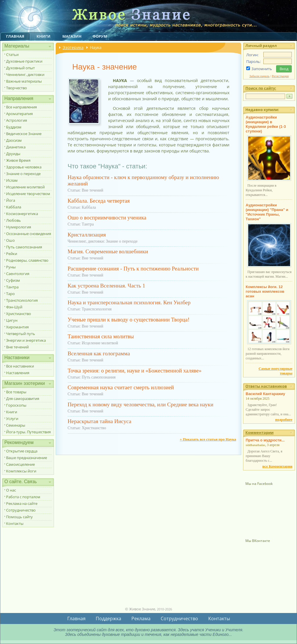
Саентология (18, 274)
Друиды (13, 154)
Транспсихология (22, 300)
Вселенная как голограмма (99, 353)
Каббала (14, 207)
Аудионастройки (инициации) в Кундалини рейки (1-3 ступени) (266, 124)
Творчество (17, 88)
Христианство (19, 314)
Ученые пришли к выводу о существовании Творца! (128, 320)
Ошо (10, 240)
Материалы (17, 46)
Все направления (21, 107)
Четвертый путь (21, 334)
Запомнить (262, 69)
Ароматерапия (19, 114)
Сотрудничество (21, 510)
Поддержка (108, 618)
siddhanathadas (255, 445)
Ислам (12, 180)
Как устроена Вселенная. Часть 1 (106, 286)
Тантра (12, 287)
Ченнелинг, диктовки (25, 74)
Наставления (18, 373)
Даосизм (14, 140)
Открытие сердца (22, 451)
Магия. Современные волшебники (108, 251)
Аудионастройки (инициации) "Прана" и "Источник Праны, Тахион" (267, 212)
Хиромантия (17, 327)
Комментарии (259, 432)
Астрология (17, 120)
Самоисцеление (20, 464)
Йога (11, 200)
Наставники (17, 358)
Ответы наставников (266, 386)
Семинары (16, 425)
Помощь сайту (19, 517)
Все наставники (20, 366)
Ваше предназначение (27, 458)
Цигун (12, 320)
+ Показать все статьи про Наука (208, 439)
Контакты (15, 523)
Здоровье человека (24, 167)
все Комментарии (277, 466)
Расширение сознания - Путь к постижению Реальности (133, 269)
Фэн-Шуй (14, 307)
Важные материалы (24, 81)
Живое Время (18, 160)
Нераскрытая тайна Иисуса (99, 421)
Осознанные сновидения (29, 234)
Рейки (12, 254)
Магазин (72, 36)
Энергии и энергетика (26, 340)
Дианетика (16, 147)
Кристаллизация (87, 235)
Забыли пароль (260, 76)
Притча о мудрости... (265, 440)
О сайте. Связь (21, 482)
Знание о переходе (23, 174)
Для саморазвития (23, 399)
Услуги (12, 419)
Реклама (141, 618)
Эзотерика (73, 47)
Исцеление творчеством (28, 194)
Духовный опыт (20, 68)
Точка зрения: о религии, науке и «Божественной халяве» (135, 371)
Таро (10, 294)
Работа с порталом (23, 497)
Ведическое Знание (24, 134)
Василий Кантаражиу (265, 394)
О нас (11, 490)
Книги (44, 36)
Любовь (13, 220)
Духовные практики (24, 61)
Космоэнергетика (22, 214)
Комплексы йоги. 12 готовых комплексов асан (265, 291)
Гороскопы (16, 405)
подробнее (284, 420)
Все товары (16, 392)
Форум (100, 36)
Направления (19, 98)
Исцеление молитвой (25, 187)
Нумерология (19, 227)
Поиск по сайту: (261, 88)
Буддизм (14, 127)
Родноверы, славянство (27, 260)
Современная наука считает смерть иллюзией (121, 387)
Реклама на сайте (22, 503)
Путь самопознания (24, 247)
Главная (15, 36)
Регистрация (280, 76)
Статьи (12, 54)
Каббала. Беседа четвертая (99, 201)
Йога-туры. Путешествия (28, 432)
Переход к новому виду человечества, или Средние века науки (141, 404)
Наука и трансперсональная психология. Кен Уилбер (129, 302)
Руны (11, 267)
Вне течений (17, 347)
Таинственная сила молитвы (101, 336)
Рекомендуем (19, 442)
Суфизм (13, 280)
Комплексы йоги (21, 471)
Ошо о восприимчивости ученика (107, 218)
